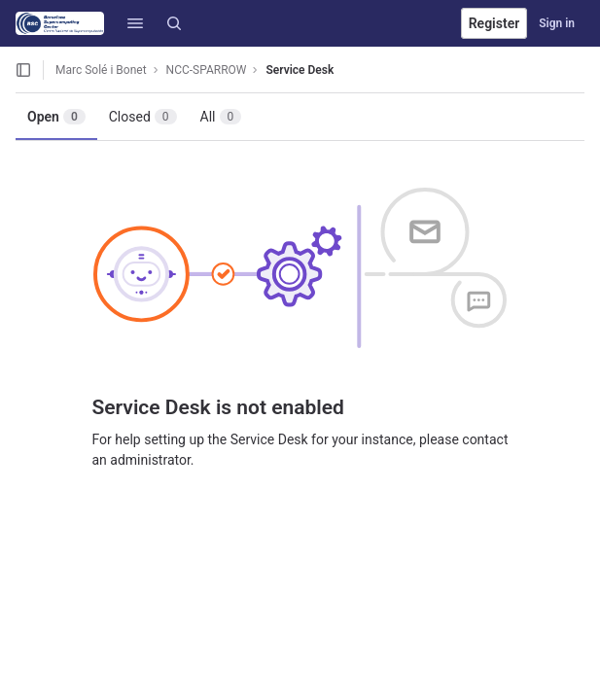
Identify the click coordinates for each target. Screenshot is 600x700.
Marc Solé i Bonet (101, 70)
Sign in (557, 23)
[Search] (174, 23)
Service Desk (300, 70)
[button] (135, 23)
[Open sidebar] (23, 70)
